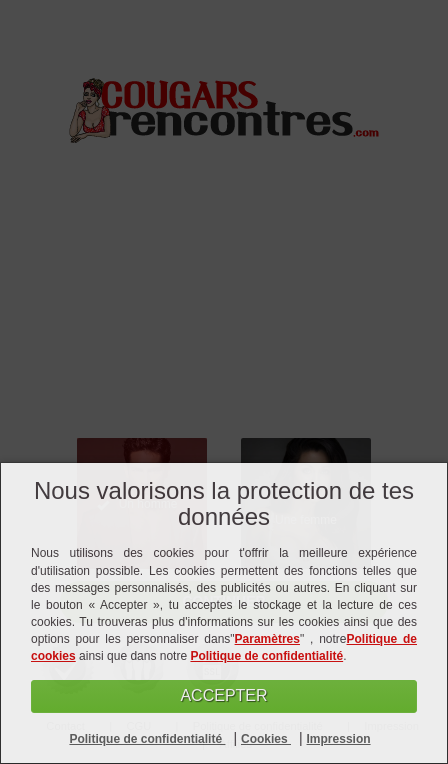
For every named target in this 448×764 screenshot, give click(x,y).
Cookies (266, 739)
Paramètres (267, 639)
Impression (339, 739)
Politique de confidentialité (266, 656)
